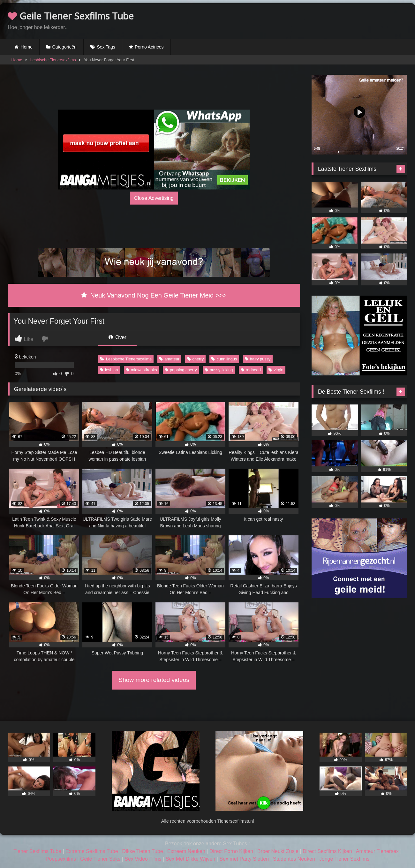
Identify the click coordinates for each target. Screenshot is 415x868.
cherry (196, 359)
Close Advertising (154, 198)
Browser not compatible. (333, 20)
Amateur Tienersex (377, 851)
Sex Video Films (143, 859)
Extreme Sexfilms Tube (92, 851)
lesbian (109, 370)
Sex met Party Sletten (244, 859)
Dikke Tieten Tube (143, 851)
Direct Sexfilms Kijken (327, 851)
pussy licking (219, 370)
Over (117, 337)
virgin (276, 370)
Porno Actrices (149, 47)
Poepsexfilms (61, 859)
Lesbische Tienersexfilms (53, 60)
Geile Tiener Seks (100, 859)
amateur (169, 359)
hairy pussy (258, 359)
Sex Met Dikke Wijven (191, 859)
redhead (251, 370)
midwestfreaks (141, 370)
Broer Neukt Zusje (278, 851)
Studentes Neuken (294, 859)
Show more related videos (154, 680)
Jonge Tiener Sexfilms (344, 859)
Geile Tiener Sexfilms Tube (71, 16)
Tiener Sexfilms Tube (37, 851)
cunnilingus (224, 359)
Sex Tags (106, 47)
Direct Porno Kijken (231, 851)
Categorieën (64, 47)
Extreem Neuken (186, 851)
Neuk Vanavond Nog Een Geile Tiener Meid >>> (154, 295)
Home (27, 47)
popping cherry (181, 370)
